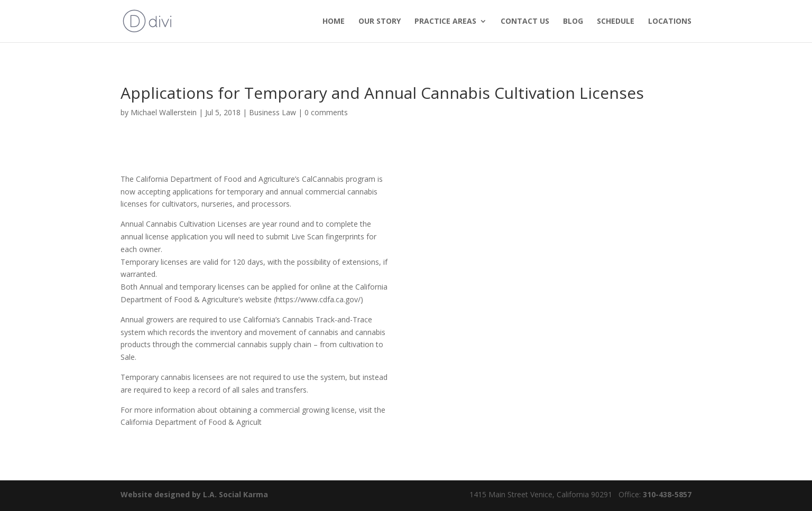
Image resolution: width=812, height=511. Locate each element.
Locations (670, 22)
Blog (573, 22)
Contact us (525, 22)
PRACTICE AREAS (445, 22)
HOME (334, 22)
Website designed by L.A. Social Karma (194, 494)
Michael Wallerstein (164, 112)
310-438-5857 (666, 494)
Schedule (616, 22)
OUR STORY (380, 22)
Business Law (273, 112)
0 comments (326, 112)
